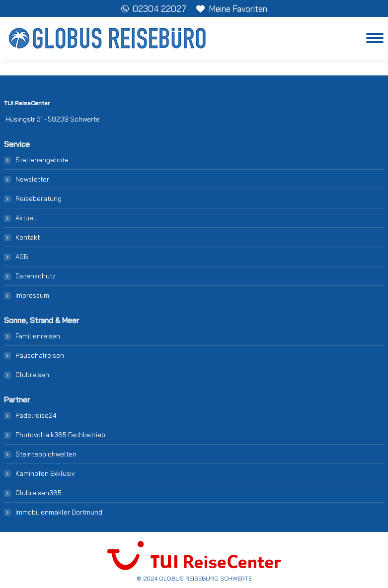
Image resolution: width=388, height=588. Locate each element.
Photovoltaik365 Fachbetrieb (60, 435)
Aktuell (26, 218)
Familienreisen (38, 336)
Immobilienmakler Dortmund (59, 512)
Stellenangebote (42, 160)
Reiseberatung (39, 198)
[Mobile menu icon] (375, 38)
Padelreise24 (36, 415)
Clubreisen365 (39, 493)
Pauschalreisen (40, 355)
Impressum (32, 295)
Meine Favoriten (232, 9)
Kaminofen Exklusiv (45, 473)
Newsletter (32, 179)
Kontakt (28, 237)
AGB (22, 257)
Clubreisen (32, 375)
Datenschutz (36, 276)
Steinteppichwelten (46, 454)
